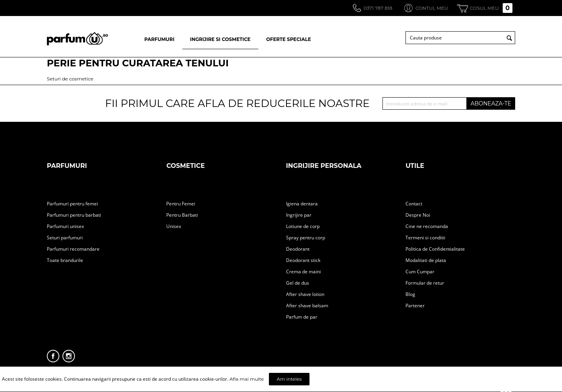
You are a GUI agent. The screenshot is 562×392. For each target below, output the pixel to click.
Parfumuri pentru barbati (74, 215)
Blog (410, 294)
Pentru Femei (181, 204)
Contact (414, 204)
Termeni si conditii (425, 238)
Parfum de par (302, 317)
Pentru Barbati (182, 215)
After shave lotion (305, 294)
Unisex (174, 226)
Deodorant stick (303, 260)
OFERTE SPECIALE (289, 39)
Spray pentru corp (306, 238)
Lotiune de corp (303, 226)
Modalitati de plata (426, 260)
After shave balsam (307, 306)
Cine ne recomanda (427, 226)
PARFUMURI (159, 39)
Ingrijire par (299, 215)
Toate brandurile (65, 260)
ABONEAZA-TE (491, 103)
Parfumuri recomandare (73, 249)
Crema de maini (303, 272)
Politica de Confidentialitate (435, 249)
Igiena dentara (302, 204)
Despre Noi (418, 215)
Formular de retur (425, 283)
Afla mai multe (247, 379)
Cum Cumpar (420, 272)
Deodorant (298, 249)
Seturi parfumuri (65, 238)
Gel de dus (298, 283)
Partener (415, 306)
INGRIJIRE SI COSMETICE (220, 39)
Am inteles (289, 379)
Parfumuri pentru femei (72, 204)
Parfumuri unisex (65, 226)
